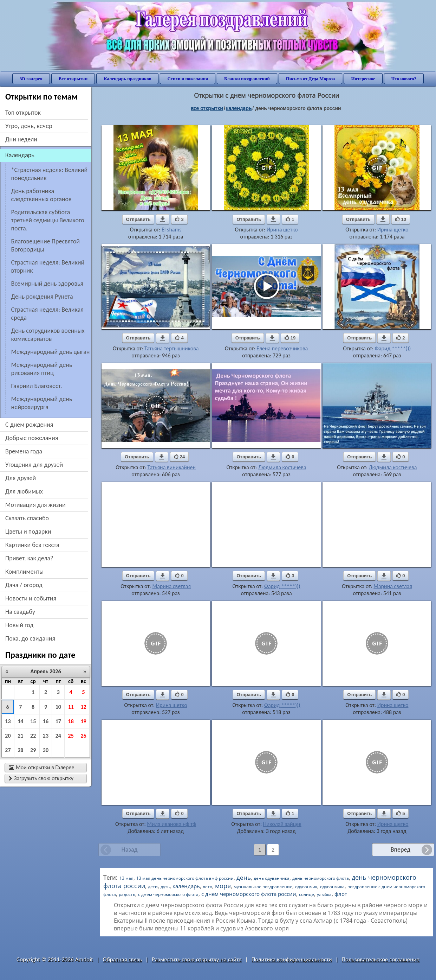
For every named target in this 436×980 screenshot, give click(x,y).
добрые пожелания (32, 438)
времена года (24, 451)
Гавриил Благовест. (37, 386)
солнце (307, 894)
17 (58, 721)
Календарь (239, 108)
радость (127, 894)
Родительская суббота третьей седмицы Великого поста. (48, 220)
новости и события (31, 598)
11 (71, 707)
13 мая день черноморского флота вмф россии (185, 878)
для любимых (24, 491)
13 (8, 721)
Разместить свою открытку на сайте (197, 959)
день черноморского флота (321, 878)
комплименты (24, 572)
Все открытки (73, 79)
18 (71, 721)
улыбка (324, 894)
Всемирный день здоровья (47, 284)
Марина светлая (171, 586)
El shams (171, 230)
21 (20, 736)
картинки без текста (32, 545)
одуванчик (306, 887)
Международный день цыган (51, 352)
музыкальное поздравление (263, 887)
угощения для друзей (34, 465)
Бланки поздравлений (247, 79)
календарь (186, 886)
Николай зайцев (282, 824)
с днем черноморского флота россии (249, 894)
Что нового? (404, 79)
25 (71, 736)
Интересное (363, 79)
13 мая (126, 878)
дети (153, 887)
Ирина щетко (282, 230)
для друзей (21, 478)
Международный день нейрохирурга (42, 403)
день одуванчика (272, 878)
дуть (165, 887)
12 (83, 707)
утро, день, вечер (29, 126)
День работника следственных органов (41, 195)
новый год (19, 625)
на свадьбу (20, 612)
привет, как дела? (29, 558)
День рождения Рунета (42, 297)
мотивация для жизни (35, 505)
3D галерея (31, 79)
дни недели (21, 139)
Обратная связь (123, 959)
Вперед (401, 849)
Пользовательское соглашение (381, 959)
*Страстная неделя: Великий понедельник (50, 174)
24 (58, 736)
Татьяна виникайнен (172, 467)
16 (46, 721)
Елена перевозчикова (282, 348)
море (223, 886)
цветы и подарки (28, 532)
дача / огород (24, 585)
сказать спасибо (27, 518)
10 (58, 707)
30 (46, 750)
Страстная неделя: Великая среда (47, 314)
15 (33, 721)
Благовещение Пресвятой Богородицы (45, 245)
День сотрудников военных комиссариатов (48, 335)
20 (8, 736)
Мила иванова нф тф (171, 824)
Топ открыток (23, 113)
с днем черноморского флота (168, 894)
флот (341, 894)
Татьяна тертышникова (172, 348)
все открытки (207, 108)
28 (20, 750)
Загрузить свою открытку (41, 778)
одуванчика (332, 887)
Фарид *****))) (393, 348)
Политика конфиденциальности (292, 959)
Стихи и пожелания (188, 79)
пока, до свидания (30, 638)
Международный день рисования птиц (42, 369)
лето (207, 887)
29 (33, 750)
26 (83, 736)
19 (83, 721)
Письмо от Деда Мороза (311, 79)
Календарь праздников (127, 79)
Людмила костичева (282, 467)
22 (33, 736)
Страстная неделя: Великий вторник (48, 266)
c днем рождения (29, 425)
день (244, 877)
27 (8, 750)
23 (46, 736)
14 (20, 721)
